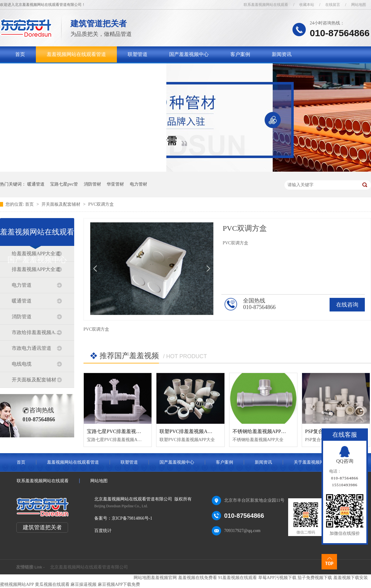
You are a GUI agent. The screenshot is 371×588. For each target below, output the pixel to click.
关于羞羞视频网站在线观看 (45, 70)
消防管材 (92, 184)
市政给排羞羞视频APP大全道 (37, 332)
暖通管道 (36, 184)
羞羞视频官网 (164, 578)
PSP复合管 (317, 431)
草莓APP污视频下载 (277, 578)
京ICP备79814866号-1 (132, 518)
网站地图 (359, 5)
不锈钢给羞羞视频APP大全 (262, 431)
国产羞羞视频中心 (189, 54)
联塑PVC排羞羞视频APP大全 (191, 431)
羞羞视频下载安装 (351, 578)
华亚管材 (115, 184)
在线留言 (333, 5)
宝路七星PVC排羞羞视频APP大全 (123, 431)
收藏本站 (307, 5)
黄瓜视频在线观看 (52, 584)
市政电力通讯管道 (32, 348)
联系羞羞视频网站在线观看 (266, 5)
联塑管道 (138, 54)
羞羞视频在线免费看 (198, 578)
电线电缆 (22, 364)
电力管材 (139, 184)
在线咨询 (347, 305)
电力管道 (22, 285)
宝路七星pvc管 (64, 184)
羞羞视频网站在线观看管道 (76, 54)
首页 (20, 54)
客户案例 (240, 54)
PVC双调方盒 (101, 204)
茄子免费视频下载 (315, 578)
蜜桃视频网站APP (17, 584)
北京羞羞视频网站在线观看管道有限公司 (89, 567)
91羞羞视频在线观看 (237, 578)
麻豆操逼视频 (83, 584)
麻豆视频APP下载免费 (119, 584)
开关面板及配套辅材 (62, 204)
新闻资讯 (282, 54)
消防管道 (22, 317)
